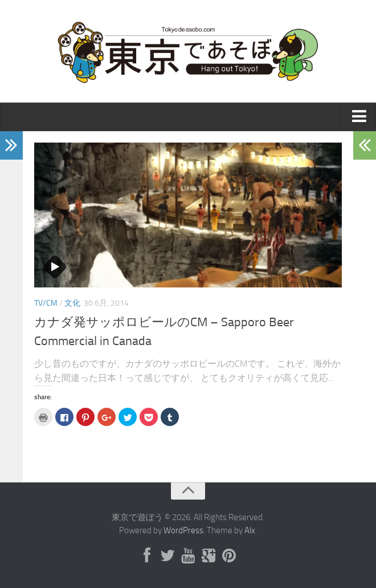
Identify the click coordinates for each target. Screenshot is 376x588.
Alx (250, 530)
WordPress (183, 530)
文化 (72, 303)
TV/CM (46, 303)
